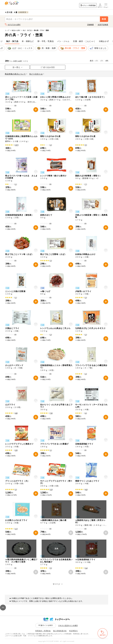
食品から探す (16, 30)
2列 (102, 61)
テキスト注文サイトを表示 (68, 625)
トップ (7, 30)
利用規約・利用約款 (43, 631)
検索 (104, 19)
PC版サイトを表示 (46, 625)
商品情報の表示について (16, 74)
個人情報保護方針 (60, 631)
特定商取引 (73, 631)
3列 (107, 61)
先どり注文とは (37, 74)
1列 (96, 61)
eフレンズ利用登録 (88, 5)
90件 (25, 61)
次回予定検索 (103, 24)
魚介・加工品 (27, 30)
